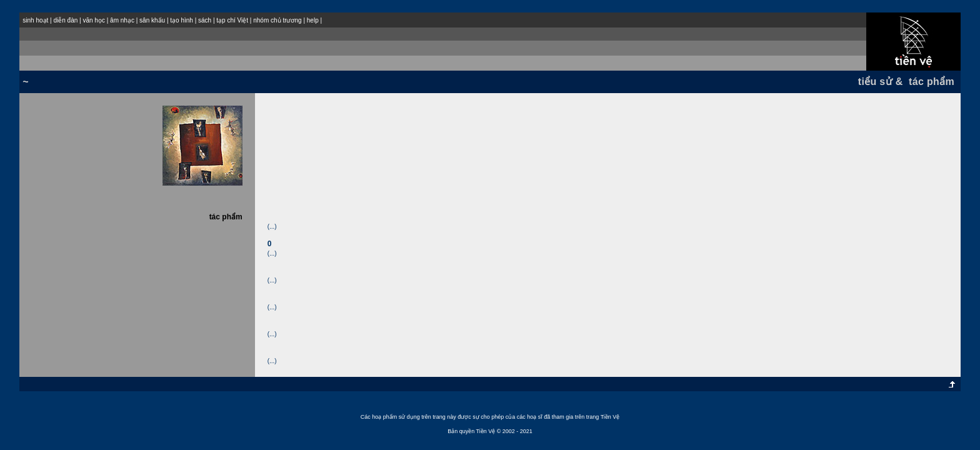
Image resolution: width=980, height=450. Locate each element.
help (313, 20)
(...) (272, 227)
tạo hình (182, 20)
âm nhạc (122, 20)
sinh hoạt (35, 20)
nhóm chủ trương (277, 20)
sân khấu (152, 20)
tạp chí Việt (232, 20)
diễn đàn (65, 20)
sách (205, 20)
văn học (93, 20)
